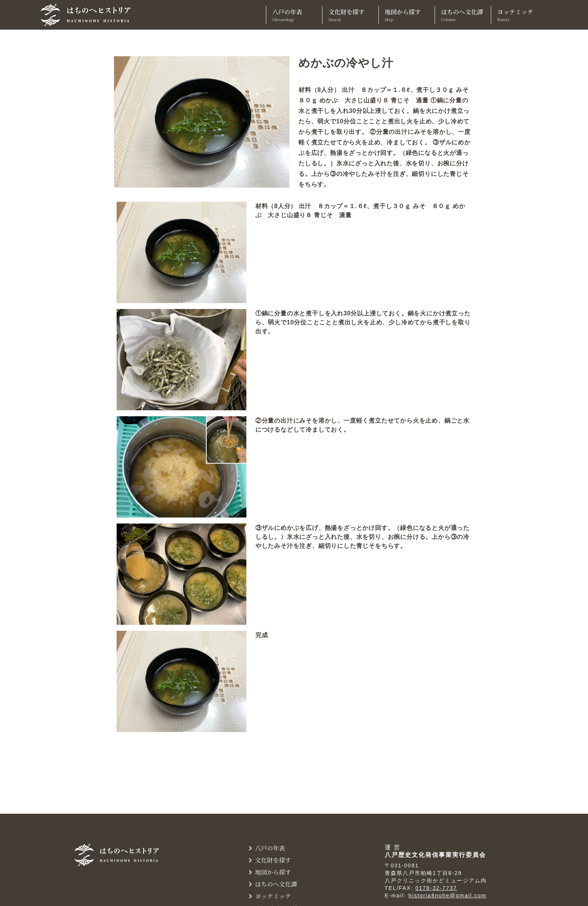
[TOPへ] (88, 15)
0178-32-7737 (436, 888)
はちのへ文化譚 (463, 15)
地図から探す (407, 15)
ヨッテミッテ (519, 15)
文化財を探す (350, 15)
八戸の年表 (294, 15)
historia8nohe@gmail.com (447, 895)
